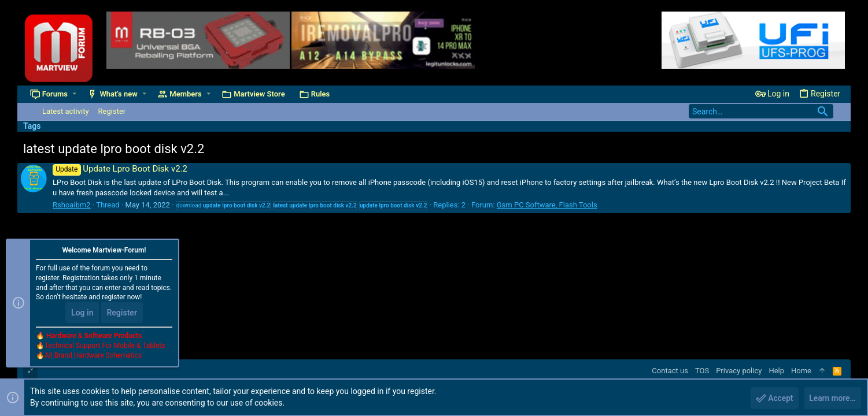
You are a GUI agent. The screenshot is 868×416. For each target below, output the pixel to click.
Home (801, 371)
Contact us (670, 371)
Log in (82, 313)
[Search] (761, 111)
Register (122, 313)
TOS (702, 371)
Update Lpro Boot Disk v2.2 (120, 169)
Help (776, 371)
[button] (75, 94)
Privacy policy (739, 371)
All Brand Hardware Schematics (93, 356)
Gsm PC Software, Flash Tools (547, 205)
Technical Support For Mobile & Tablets (105, 346)
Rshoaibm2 (72, 205)
